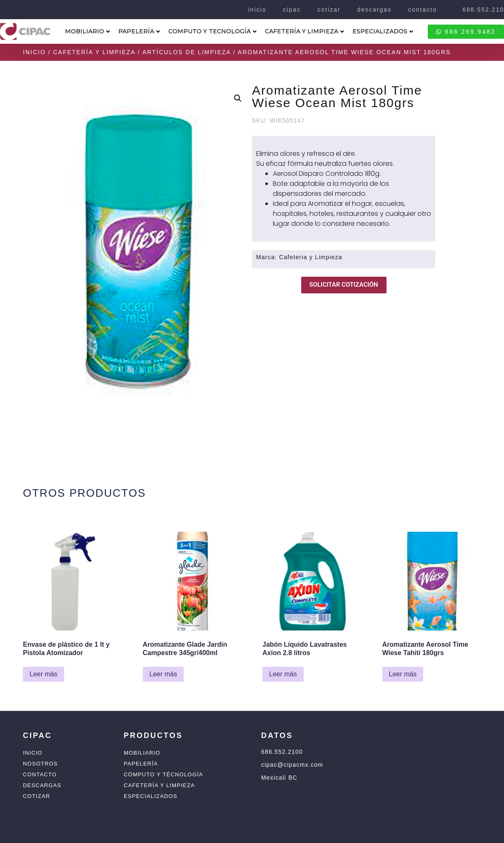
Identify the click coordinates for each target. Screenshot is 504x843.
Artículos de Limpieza (187, 52)
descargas (374, 10)
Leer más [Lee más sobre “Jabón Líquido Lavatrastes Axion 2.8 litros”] (283, 674)
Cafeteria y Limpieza (311, 257)
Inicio (34, 52)
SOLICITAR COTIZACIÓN (344, 285)
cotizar (329, 10)
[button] (238, 98)
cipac (292, 10)
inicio (257, 10)
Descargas (42, 785)
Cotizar (36, 796)
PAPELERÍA (139, 31)
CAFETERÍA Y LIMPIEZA (304, 31)
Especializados (151, 796)
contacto (423, 10)
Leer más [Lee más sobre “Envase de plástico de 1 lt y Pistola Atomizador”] (44, 674)
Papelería (141, 764)
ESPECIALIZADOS (383, 31)
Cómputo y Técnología (163, 774)
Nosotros (40, 764)
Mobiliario (142, 753)
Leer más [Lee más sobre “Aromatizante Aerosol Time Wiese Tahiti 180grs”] (403, 674)
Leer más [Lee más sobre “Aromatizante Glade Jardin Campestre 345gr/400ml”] (163, 674)
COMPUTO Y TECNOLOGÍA (212, 31)
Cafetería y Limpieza (94, 52)
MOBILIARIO (87, 31)
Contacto (40, 774)
